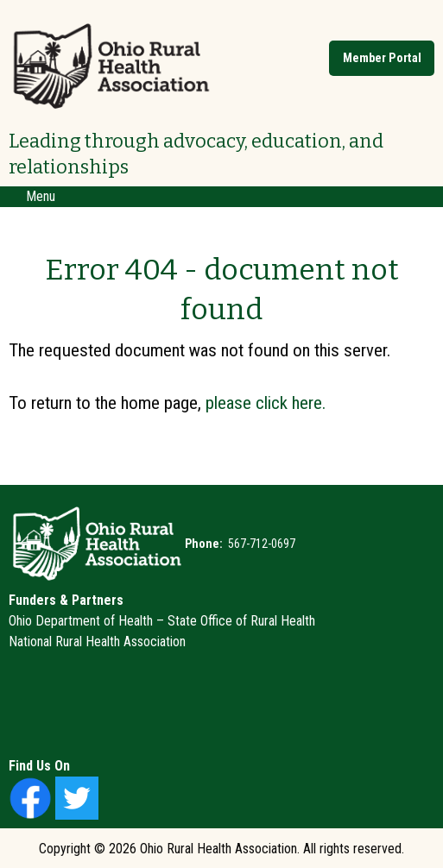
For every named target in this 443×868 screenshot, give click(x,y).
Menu (32, 196)
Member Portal (382, 58)
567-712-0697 (260, 544)
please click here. (266, 403)
